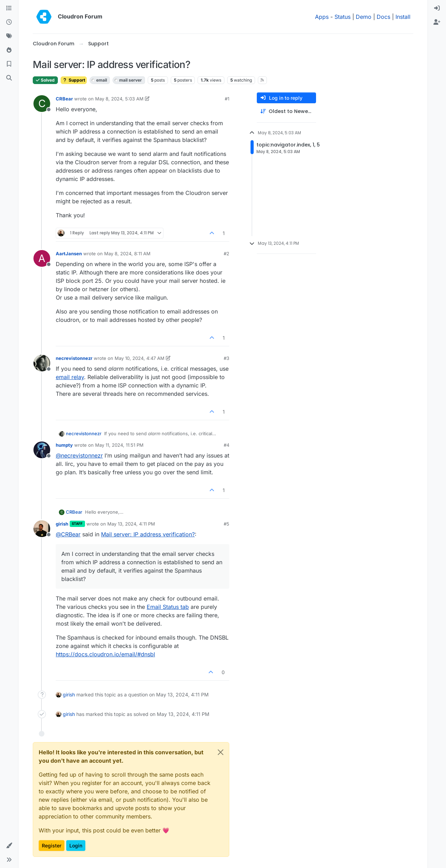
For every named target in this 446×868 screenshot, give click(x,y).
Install (403, 17)
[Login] (437, 8)
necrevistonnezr (74, 358)
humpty (64, 445)
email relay (70, 377)
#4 (226, 445)
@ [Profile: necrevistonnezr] (79, 455)
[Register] (437, 22)
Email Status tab (168, 607)
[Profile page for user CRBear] (42, 104)
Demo (364, 17)
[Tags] (9, 36)
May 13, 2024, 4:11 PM (131, 524)
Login (76, 846)
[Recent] (9, 22)
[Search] (9, 78)
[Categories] (9, 8)
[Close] (221, 752)
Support (74, 80)
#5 (226, 524)
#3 (226, 358)
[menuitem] (437, 8)
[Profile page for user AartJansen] (42, 258)
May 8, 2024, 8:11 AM (127, 254)
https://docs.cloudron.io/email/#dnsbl (105, 654)
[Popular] (9, 50)
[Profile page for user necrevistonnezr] (42, 363)
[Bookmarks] (9, 64)
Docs (383, 17)
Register (52, 846)
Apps (322, 17)
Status (343, 17)
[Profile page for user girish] (42, 529)
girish (62, 524)
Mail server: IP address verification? (148, 534)
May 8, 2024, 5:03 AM (119, 99)
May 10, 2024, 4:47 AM (140, 358)
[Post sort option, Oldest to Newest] (286, 111)
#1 (227, 99)
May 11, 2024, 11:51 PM (119, 445)
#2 (226, 254)
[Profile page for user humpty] (42, 450)
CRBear (64, 99)
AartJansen (69, 254)
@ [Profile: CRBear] (68, 534)
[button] (9, 846)
